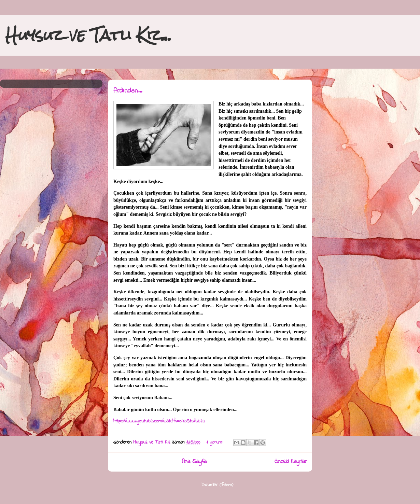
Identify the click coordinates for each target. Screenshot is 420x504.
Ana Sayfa (194, 462)
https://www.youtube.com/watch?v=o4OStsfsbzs (159, 421)
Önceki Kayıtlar (291, 462)
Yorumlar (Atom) (217, 485)
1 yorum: (215, 442)
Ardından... (128, 91)
